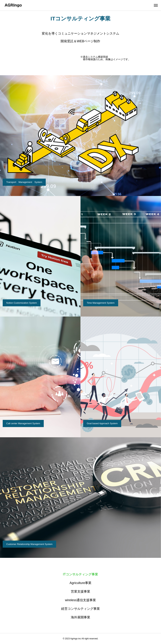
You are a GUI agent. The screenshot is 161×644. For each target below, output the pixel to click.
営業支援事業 (80, 592)
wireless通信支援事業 (80, 600)
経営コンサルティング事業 (80, 609)
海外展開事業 (80, 617)
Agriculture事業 (80, 583)
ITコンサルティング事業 (80, 574)
